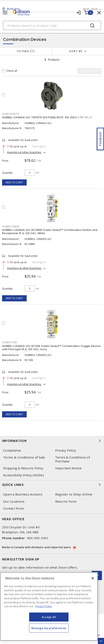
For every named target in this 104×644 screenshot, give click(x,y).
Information (52, 441)
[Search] (52, 25)
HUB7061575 (11, 114)
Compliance (12, 450)
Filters (26, 51)
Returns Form (66, 501)
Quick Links (52, 485)
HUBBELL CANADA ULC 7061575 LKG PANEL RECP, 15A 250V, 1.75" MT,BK (47, 117)
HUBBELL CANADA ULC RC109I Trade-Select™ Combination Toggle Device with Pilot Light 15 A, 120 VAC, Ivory (51, 348)
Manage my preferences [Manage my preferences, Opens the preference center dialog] (49, 628)
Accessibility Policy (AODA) (23, 475)
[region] (49, 606)
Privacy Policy (66, 450)
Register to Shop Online (74, 494)
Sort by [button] (76, 51)
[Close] (93, 578)
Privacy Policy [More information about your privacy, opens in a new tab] (43, 606)
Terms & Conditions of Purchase (73, 459)
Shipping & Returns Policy (23, 468)
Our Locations (14, 501)
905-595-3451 (38, 538)
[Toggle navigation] (5, 13)
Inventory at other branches (25, 152)
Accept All (49, 617)
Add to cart (14, 182)
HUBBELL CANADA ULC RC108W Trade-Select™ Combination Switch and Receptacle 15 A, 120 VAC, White (50, 232)
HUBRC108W (11, 226)
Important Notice (69, 468)
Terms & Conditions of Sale (24, 457)
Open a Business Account (23, 494)
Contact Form (13, 508)
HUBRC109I (10, 342)
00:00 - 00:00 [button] (90, 9)
